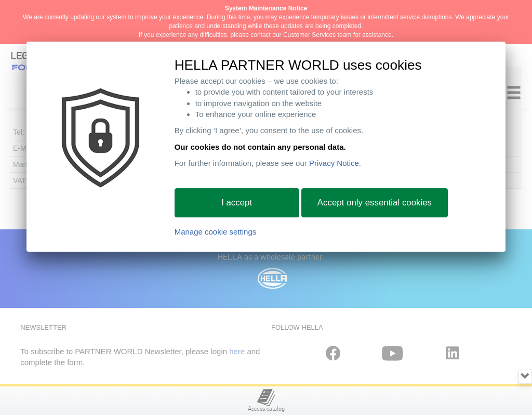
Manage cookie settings (216, 232)
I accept (237, 203)
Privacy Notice (334, 163)
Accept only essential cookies (375, 203)
